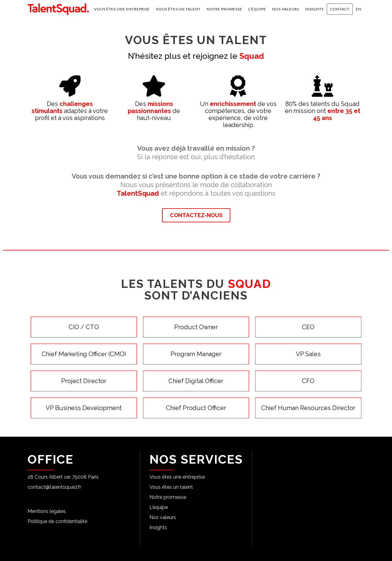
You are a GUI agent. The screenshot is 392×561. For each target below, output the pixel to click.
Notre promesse (168, 497)
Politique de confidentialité (57, 521)
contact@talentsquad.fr (54, 487)
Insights (158, 527)
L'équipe (159, 507)
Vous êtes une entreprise (177, 477)
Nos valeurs (163, 517)
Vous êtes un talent (171, 487)
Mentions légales (47, 511)
